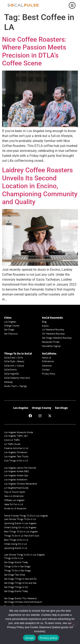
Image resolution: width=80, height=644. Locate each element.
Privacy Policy (49, 374)
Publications (48, 361)
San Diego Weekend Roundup (57, 338)
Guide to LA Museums (15, 508)
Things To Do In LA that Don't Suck (22, 536)
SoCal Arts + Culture (14, 366)
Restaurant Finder (51, 342)
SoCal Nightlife (12, 374)
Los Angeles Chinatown (16, 452)
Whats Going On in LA (15, 544)
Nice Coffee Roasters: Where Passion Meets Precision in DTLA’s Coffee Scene (34, 51)
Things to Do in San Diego (17, 566)
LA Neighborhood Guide (16, 488)
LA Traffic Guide (12, 444)
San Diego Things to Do (16, 587)
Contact (46, 369)
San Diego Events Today (16, 562)
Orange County (12, 326)
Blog (44, 322)
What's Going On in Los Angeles (20, 527)
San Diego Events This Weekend (20, 598)
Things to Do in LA (14, 558)
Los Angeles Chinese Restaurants (21, 484)
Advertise (47, 366)
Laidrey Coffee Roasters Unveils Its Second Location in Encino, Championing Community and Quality (40, 186)
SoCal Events (10, 369)
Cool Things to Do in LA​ (16, 460)
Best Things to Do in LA (16, 540)
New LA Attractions (14, 496)
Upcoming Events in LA (16, 548)
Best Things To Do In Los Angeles (21, 531)
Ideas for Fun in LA (14, 504)
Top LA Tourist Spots (15, 492)
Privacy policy (48, 638)
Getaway (8, 382)
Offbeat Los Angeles (14, 500)
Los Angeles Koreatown (16, 479)
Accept (29, 638)
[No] (73, 625)
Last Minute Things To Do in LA (20, 519)
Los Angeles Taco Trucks (16, 456)
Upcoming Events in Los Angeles (20, 523)
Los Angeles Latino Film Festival (20, 468)
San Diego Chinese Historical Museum (23, 602)
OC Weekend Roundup (53, 334)
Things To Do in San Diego (18, 570)
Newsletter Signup (51, 346)
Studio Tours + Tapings (16, 386)
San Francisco (11, 334)
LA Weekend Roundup (53, 329)
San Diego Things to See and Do (20, 579)
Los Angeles (10, 322)
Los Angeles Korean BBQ (17, 471)
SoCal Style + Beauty (14, 361)
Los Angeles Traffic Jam (16, 436)
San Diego (9, 329)
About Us (47, 357)
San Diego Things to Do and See (20, 583)
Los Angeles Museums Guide (19, 432)
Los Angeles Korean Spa (16, 475)
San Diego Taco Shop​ (15, 575)
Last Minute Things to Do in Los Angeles (24, 555)
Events (45, 326)
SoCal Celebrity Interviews (17, 378)
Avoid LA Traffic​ (12, 440)
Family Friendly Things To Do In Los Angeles (26, 516)
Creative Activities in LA (16, 448)
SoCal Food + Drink (14, 357)
